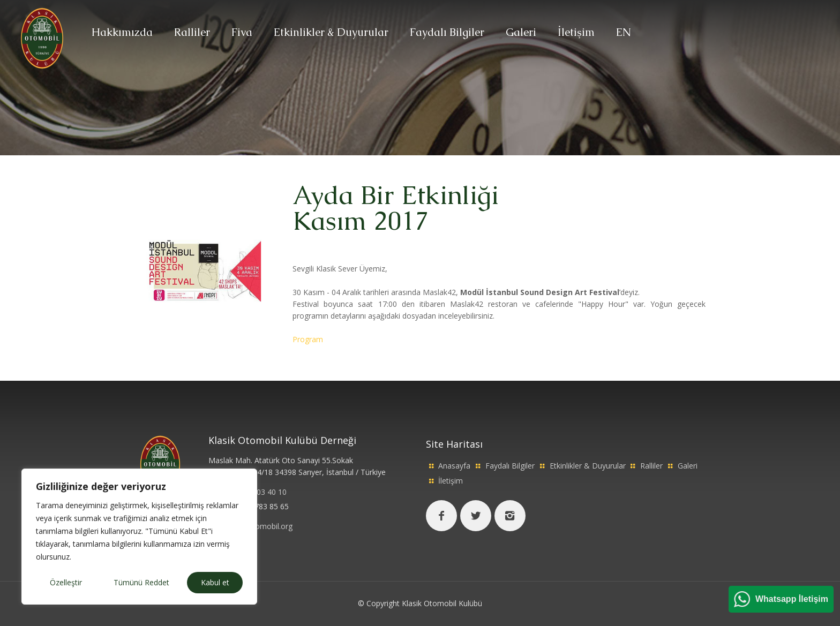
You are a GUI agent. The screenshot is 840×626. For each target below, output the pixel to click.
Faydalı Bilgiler (510, 466)
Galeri (688, 466)
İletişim (451, 481)
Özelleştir (66, 582)
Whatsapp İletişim (792, 599)
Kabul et (215, 582)
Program (308, 339)
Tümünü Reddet (141, 582)
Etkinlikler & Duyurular (588, 466)
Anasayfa (454, 466)
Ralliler (651, 466)
